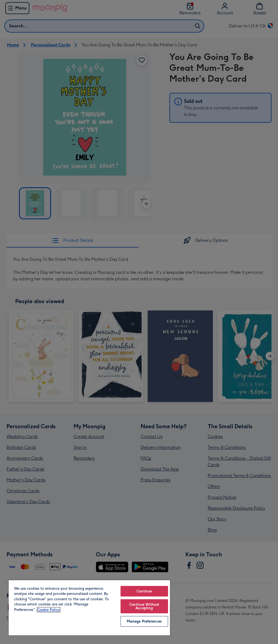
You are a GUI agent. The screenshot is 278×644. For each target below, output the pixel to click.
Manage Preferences (144, 621)
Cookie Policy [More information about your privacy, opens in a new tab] (49, 610)
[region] (89, 607)
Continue (144, 591)
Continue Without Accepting (144, 606)
